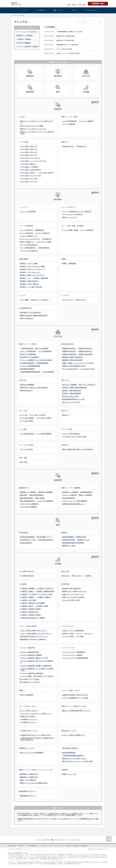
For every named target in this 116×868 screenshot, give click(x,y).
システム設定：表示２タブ (29, 149)
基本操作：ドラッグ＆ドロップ (30, 272)
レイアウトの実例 (68, 636)
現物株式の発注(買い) (69, 348)
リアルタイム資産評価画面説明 (30, 366)
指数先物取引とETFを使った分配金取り (33, 639)
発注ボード (66, 415)
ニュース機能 (24, 300)
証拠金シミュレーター (69, 774)
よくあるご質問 (81, 5)
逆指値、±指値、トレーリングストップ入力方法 (78, 363)
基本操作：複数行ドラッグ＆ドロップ (32, 275)
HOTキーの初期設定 (27, 695)
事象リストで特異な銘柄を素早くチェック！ (77, 711)
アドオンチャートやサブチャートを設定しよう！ (36, 714)
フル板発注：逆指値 (26, 606)
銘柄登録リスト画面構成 (24, 36)
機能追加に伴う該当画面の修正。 (66, 40)
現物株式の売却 (81, 537)
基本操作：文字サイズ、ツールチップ (32, 269)
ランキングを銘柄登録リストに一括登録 (75, 698)
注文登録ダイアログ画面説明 (29, 357)
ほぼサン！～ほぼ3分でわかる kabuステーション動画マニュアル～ (63, 814)
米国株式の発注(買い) (69, 351)
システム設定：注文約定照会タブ (31, 170)
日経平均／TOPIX (68, 634)
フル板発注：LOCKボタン (45, 588)
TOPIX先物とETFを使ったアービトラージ (34, 636)
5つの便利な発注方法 (27, 576)
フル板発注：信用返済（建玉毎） (31, 609)
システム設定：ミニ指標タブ (29, 167)
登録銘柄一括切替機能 (45, 492)
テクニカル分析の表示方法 (29, 245)
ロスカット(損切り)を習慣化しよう (74, 735)
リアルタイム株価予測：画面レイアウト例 (34, 658)
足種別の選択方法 (44, 248)
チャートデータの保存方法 (29, 251)
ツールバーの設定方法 (43, 233)
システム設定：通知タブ (28, 164)
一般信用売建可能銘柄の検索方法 (73, 756)
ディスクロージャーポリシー (46, 846)
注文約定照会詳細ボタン (46, 540)
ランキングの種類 (26, 676)
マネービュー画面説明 (69, 495)
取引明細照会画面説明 (27, 369)
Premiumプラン (82, 146)
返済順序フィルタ (83, 540)
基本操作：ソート (26, 278)
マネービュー (88, 634)
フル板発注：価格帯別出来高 (45, 591)
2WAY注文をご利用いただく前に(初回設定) (34, 388)
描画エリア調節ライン (27, 242)
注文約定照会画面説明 (27, 363)
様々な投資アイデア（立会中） (30, 679)
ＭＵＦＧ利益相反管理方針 (32, 846)
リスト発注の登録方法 (27, 434)
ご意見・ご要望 (71, 5)
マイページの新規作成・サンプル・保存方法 (77, 212)
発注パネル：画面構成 (69, 385)
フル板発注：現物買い (27, 597)
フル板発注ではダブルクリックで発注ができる (35, 735)
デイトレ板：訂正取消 (44, 418)
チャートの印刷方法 (87, 230)
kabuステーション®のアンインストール (33, 129)
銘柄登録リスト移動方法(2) (29, 777)
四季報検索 (72, 263)
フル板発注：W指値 (42, 606)
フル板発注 (88, 576)
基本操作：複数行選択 (41, 278)
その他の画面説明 (48, 372)
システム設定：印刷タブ (28, 173)
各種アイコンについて (69, 217)
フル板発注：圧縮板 (26, 591)
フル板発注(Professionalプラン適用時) (32, 618)
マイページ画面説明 (69, 124)
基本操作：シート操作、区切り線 (31, 287)
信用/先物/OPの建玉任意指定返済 (73, 543)
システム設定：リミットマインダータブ (33, 161)
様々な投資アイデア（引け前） (30, 682)
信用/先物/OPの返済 (69, 540)
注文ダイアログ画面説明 (28, 354)
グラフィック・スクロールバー (30, 239)
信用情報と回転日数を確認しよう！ (74, 504)
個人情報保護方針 (12, 846)
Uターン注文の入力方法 (70, 369)
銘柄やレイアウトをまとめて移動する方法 (34, 783)
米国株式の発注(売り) (86, 351)
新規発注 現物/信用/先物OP (72, 391)
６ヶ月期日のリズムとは (28, 722)
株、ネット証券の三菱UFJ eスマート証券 (18, 853)
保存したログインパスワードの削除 (32, 126)
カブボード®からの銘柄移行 (29, 504)
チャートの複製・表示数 (70, 230)
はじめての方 (41, 10)
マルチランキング (68, 300)
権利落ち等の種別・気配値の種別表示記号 (34, 315)
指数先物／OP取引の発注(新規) (72, 357)
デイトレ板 (24, 415)
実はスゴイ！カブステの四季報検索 (32, 753)
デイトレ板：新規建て (27, 418)
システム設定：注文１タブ (29, 152)
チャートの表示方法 (26, 230)
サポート (75, 10)
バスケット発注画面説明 (28, 351)
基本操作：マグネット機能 (29, 263)
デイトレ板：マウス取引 (37, 415)
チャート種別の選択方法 (28, 248)
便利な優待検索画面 (69, 753)
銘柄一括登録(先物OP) (27, 501)
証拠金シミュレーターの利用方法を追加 (68, 53)
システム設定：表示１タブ (29, 146)
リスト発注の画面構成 (44, 434)
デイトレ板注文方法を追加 (64, 49)
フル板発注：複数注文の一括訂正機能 (32, 603)
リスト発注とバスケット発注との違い (74, 437)
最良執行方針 (76, 846)
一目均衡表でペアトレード (29, 719)
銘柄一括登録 (40, 498)
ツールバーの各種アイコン (29, 236)
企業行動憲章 (84, 846)
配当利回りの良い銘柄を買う (72, 588)
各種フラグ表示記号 (26, 318)
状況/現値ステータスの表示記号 (30, 312)
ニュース (79, 634)
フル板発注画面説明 (26, 348)
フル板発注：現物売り (44, 597)
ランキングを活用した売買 (71, 600)
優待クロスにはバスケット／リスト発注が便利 (77, 761)
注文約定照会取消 (26, 543)
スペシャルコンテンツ (92, 10)
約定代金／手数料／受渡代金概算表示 (74, 388)
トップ (24, 10)
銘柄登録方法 (40, 230)
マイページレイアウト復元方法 (27, 32)
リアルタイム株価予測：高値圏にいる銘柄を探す (36, 666)
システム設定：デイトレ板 (29, 179)
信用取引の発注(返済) (86, 354)
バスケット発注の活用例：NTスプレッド (33, 631)
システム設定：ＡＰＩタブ (29, 181)
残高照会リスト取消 (69, 546)
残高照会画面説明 (43, 363)
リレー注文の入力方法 (87, 369)
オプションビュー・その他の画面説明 (74, 501)
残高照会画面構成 (68, 537)
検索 (100, 22)
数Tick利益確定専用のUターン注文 (73, 399)
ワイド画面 (80, 636)
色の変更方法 (47, 239)
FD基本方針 (21, 846)
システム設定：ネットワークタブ (31, 176)
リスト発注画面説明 (45, 351)
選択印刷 (96, 102)
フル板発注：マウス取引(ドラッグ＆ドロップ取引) (36, 594)
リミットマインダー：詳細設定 (72, 655)
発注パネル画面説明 (42, 348)
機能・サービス (58, 10)
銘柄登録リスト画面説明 (70, 492)
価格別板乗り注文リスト (28, 796)
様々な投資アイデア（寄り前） (44, 676)
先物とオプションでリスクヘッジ (73, 594)
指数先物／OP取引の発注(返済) (72, 360)
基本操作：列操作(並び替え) (29, 281)
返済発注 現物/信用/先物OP (72, 393)
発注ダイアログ (77, 576)
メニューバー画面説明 (86, 121)
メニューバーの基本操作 (28, 212)
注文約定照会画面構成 (27, 537)
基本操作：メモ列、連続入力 (29, 284)
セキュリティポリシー (60, 846)
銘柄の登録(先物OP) (27, 498)
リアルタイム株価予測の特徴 (29, 652)
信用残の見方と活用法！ (28, 716)
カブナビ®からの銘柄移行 (28, 507)
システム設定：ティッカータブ (30, 158)
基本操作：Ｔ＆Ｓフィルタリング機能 (32, 266)
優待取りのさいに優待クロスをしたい (74, 591)
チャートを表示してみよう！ (29, 711)
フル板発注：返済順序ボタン (29, 612)
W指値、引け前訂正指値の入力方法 (74, 366)
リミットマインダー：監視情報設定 (74, 652)
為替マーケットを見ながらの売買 (73, 597)
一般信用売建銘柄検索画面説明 (30, 372)
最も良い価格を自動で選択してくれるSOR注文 (78, 449)
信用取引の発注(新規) (69, 354)
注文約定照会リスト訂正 (28, 540)
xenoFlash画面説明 (68, 498)
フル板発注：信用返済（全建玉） (31, 615)
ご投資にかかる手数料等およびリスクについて (20, 849)
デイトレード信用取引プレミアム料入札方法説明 (36, 360)
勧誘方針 (69, 846)
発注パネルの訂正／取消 (70, 396)
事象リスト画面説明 (85, 495)
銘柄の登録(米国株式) (36, 495)
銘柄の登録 (24, 495)
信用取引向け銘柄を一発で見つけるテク (75, 695)
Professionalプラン (68, 146)
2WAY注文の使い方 (26, 391)
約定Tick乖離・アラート (45, 537)
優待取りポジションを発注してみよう (74, 759)
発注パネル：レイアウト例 (71, 402)
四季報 (64, 263)
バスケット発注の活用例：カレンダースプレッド (36, 634)
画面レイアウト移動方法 (28, 780)
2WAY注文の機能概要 (24, 43)
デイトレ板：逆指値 (26, 421)
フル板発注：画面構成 (24, 39)
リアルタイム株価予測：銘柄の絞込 (32, 673)
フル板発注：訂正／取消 (28, 600)
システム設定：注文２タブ (29, 155)
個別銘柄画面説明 (86, 492)
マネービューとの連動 (44, 242)
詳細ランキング (81, 300)
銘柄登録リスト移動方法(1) (29, 774)
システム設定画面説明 (69, 121)
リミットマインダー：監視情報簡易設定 (75, 658)
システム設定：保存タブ (46, 173)
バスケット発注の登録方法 (71, 434)
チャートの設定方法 (26, 233)
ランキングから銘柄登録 (45, 501)
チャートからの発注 (26, 449)
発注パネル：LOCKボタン (87, 385)
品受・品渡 (24, 462)
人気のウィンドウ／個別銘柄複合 (73, 631)
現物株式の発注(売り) (86, 348)
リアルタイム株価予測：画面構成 (27, 47)
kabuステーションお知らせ (40, 300)
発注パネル (66, 576)
